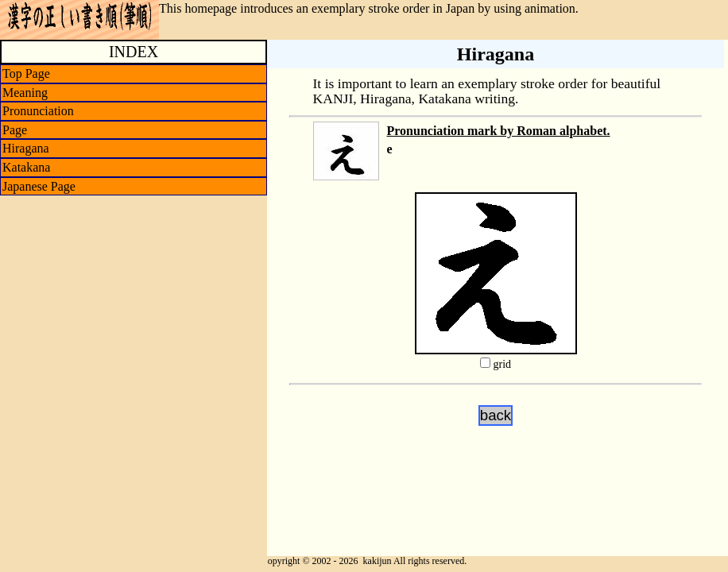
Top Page (26, 73)
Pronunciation (38, 111)
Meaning (25, 93)
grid (502, 364)
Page (15, 130)
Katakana (26, 167)
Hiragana (26, 148)
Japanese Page (39, 186)
